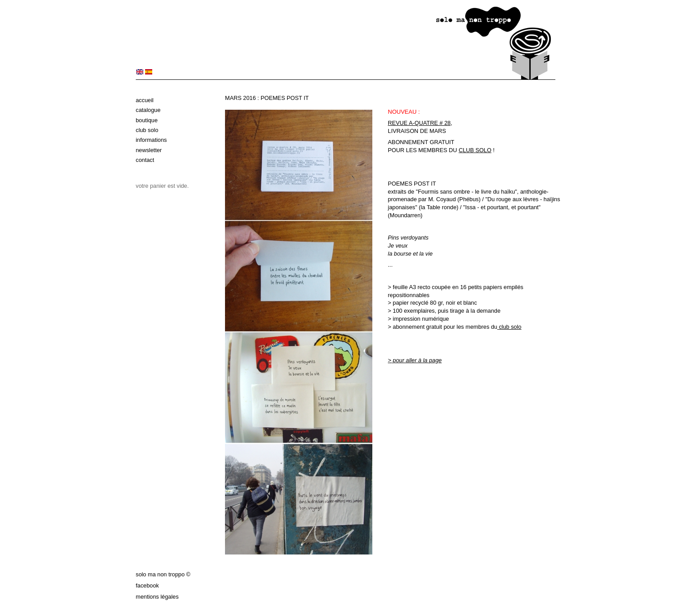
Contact (145, 160)
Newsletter (149, 150)
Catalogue (148, 110)
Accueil (145, 100)
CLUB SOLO (475, 150)
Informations (151, 140)
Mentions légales (157, 597)
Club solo (147, 130)
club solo (510, 327)
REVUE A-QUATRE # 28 (419, 123)
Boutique (147, 120)
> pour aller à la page (415, 360)
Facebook (147, 585)
